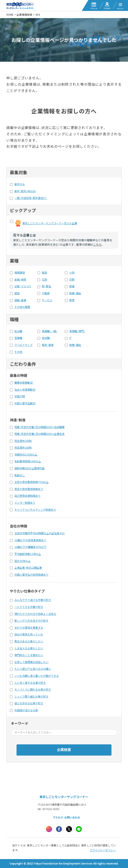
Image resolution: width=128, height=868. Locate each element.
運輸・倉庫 (20, 300)
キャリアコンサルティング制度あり (35, 510)
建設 (17, 293)
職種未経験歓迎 (24, 383)
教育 (72, 300)
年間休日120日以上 (26, 454)
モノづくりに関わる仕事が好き (33, 689)
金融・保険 (20, 279)
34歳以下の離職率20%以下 (30, 547)
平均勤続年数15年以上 (28, 554)
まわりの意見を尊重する (29, 628)
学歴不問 (20, 396)
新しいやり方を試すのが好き (31, 621)
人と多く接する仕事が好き (30, 683)
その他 (18, 352)
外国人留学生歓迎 (25, 403)
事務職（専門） (77, 331)
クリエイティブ (23, 345)
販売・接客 (48, 345)
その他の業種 (22, 307)
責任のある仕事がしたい (29, 641)
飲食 (72, 286)
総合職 (18, 331)
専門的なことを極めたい (29, 655)
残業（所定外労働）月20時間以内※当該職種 (39, 427)
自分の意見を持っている (29, 634)
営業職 (18, 338)
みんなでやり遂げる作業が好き (33, 600)
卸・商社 (46, 286)
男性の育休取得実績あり (29, 489)
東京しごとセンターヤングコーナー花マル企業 (50, 223)
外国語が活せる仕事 (26, 710)
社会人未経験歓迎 (25, 390)
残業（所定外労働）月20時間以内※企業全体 (39, 434)
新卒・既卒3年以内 (25, 191)
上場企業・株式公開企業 (28, 568)
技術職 (46, 338)
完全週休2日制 (23, 441)
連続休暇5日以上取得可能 (30, 468)
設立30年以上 (22, 561)
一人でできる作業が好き (29, 607)
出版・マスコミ (23, 286)
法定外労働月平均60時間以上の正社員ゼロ (39, 533)
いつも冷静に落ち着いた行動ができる (37, 676)
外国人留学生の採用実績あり (31, 575)
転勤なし (20, 475)
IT (70, 338)
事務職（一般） (50, 331)
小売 (72, 272)
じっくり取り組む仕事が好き (31, 696)
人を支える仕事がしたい (29, 648)
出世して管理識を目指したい (31, 662)
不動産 (46, 293)
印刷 (72, 279)
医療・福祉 (75, 293)
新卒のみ (20, 184)
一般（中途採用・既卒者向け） (31, 198)
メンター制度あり (25, 503)
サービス (47, 300)
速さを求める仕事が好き (29, 703)
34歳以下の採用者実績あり (30, 540)
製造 (44, 272)
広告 (44, 279)
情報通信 (20, 272)
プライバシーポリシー (103, 850)
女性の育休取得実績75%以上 (32, 482)
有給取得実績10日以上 (28, 461)
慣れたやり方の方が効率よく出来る (35, 614)
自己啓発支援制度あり (27, 496)
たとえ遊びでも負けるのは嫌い (33, 669)
